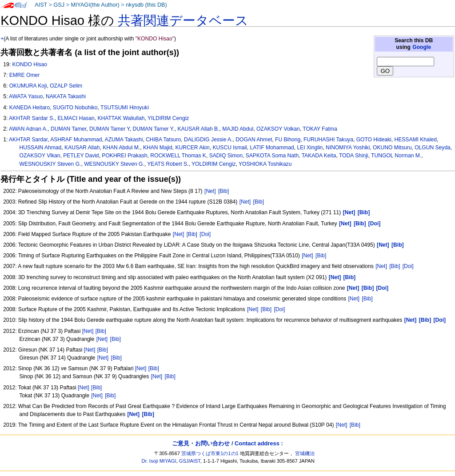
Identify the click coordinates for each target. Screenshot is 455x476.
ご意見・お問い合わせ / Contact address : (227, 443)
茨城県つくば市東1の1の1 (210, 453)
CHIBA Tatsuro (163, 140)
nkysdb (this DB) (146, 5)
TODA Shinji (354, 156)
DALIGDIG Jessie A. (208, 140)
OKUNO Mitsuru (392, 148)
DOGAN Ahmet (254, 140)
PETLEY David (81, 156)
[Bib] (224, 191)
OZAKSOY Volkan (278, 129)
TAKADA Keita (319, 156)
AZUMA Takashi (124, 140)
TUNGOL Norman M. (396, 156)
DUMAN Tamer (68, 129)
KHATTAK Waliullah (121, 118)
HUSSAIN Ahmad (41, 148)
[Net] (210, 191)
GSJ (59, 5)
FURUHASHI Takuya (328, 140)
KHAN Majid (158, 148)
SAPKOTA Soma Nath (272, 156)
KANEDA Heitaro (30, 108)
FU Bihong (288, 140)
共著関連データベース (183, 20)
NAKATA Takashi (66, 96)
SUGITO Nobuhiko (75, 108)
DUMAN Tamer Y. (154, 129)
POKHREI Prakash (124, 156)
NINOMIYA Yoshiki (348, 148)
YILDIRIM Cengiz (168, 118)
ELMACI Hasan (76, 118)
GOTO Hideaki (374, 140)
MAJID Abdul (238, 129)
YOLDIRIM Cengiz (214, 164)
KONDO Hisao (30, 64)
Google (422, 47)
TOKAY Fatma (320, 129)
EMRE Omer (25, 75)
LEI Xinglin (310, 148)
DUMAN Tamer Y (110, 129)
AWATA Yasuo (26, 96)
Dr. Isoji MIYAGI (159, 461)
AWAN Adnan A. (28, 129)
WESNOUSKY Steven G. (114, 164)
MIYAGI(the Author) (95, 5)
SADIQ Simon (226, 156)
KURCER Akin (193, 148)
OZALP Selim (66, 86)
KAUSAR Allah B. (198, 129)
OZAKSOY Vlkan (40, 156)
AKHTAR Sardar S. (32, 118)
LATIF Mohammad (272, 148)
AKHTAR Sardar (28, 140)
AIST (41, 5)
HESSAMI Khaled (415, 140)
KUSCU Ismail (230, 148)
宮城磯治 (305, 453)
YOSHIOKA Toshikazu (265, 164)
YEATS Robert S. (168, 164)
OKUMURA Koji (28, 86)
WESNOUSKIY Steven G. (50, 164)
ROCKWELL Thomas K (178, 156)
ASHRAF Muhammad (76, 140)
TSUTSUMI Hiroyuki (125, 108)
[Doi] (205, 234)
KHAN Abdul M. (121, 148)
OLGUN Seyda (433, 148)
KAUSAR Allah (82, 148)
